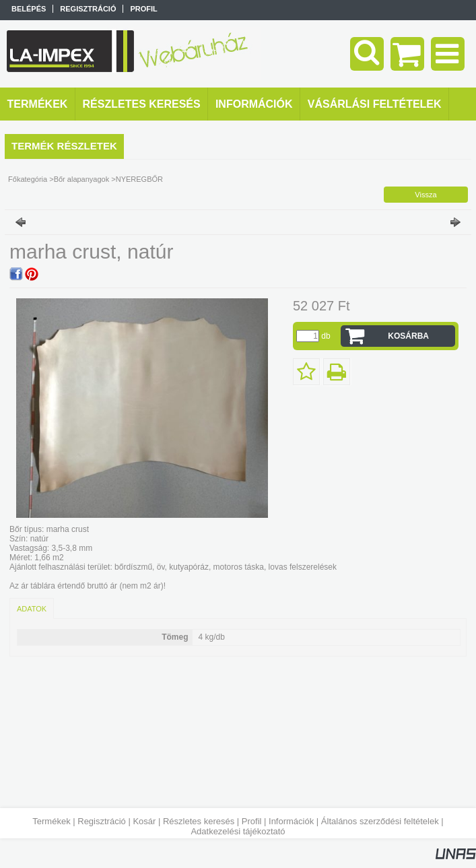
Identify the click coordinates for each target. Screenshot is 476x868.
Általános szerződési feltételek (380, 821)
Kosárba (408, 336)
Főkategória (28, 179)
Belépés (29, 9)
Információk (291, 821)
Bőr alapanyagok (82, 179)
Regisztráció (102, 821)
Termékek (51, 821)
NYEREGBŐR (139, 179)
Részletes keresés (199, 821)
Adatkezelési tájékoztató (238, 831)
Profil (252, 821)
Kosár (144, 821)
